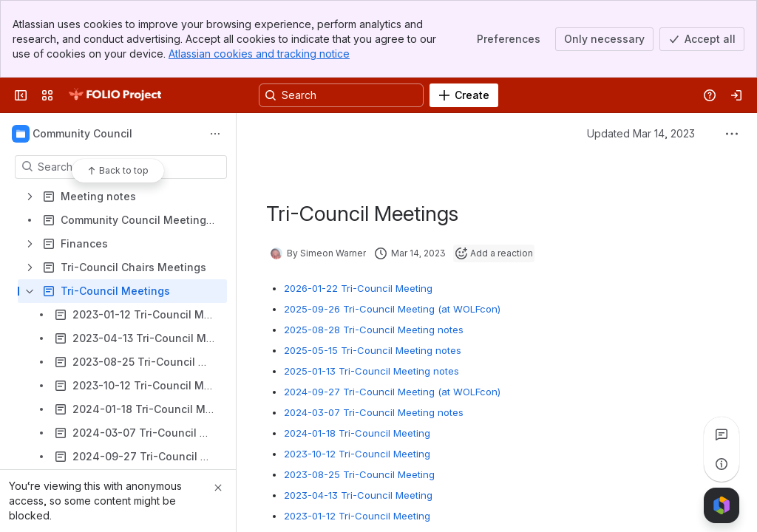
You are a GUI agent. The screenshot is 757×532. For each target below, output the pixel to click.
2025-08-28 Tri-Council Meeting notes (374, 330)
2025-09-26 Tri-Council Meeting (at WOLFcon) (392, 309)
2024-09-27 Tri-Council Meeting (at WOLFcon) (392, 392)
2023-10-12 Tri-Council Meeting (357, 454)
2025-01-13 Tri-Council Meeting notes (371, 371)
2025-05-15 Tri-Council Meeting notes (373, 350)
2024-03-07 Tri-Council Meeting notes (374, 412)
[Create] (464, 95)
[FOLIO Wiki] (115, 95)
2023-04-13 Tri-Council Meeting (358, 495)
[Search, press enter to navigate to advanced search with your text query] (341, 95)
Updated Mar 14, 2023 (641, 133)
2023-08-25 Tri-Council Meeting (359, 474)
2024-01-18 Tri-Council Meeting (357, 433)
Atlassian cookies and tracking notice (259, 54)
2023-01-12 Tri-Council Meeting (357, 516)
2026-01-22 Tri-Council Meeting (358, 288)
